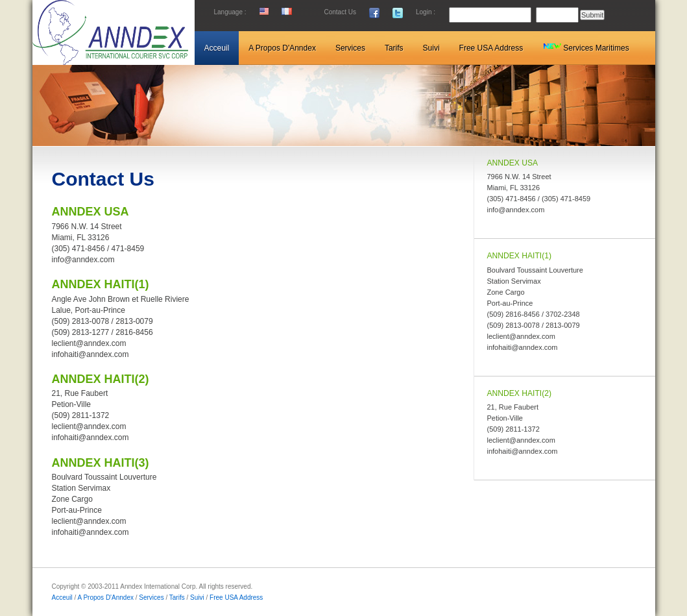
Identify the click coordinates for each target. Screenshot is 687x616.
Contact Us (340, 12)
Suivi (197, 598)
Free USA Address (236, 598)
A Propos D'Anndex (106, 598)
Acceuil (63, 598)
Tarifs (177, 598)
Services (151, 598)
